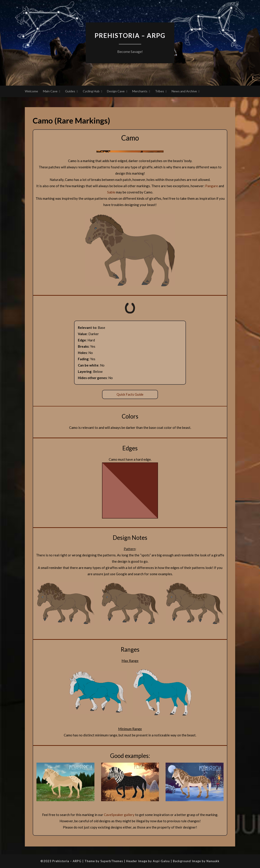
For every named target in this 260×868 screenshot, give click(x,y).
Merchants (140, 91)
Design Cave (116, 91)
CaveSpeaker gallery (119, 815)
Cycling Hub (91, 91)
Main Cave (50, 91)
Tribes (160, 91)
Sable (111, 192)
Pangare (212, 186)
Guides (70, 91)
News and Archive (184, 91)
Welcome (31, 91)
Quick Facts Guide (130, 394)
